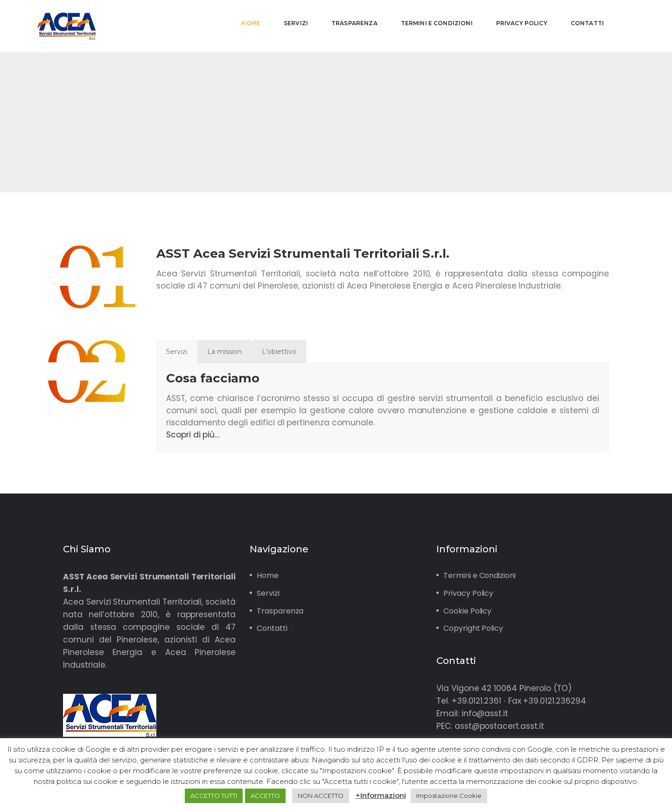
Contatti (272, 628)
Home (268, 575)
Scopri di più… (193, 435)
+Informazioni (381, 795)
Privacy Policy (468, 593)
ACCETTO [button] (265, 796)
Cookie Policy (467, 611)
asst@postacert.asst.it (499, 726)
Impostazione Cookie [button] (449, 796)
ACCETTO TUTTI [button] (214, 796)
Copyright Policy (473, 628)
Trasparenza (280, 611)
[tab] (177, 352)
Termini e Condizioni (479, 575)
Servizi (268, 593)
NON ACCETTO (321, 796)
